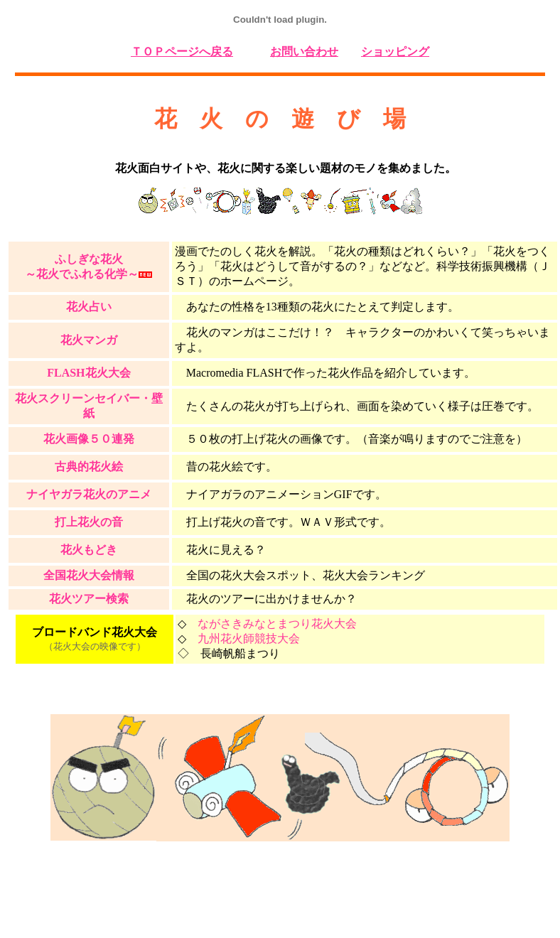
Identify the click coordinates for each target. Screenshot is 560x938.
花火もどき (89, 550)
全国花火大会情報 (89, 575)
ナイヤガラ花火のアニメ (89, 494)
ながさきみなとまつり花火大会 (277, 624)
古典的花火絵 (89, 467)
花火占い (89, 307)
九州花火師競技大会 (249, 638)
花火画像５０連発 (89, 439)
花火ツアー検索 (89, 599)
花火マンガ (89, 340)
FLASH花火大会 (88, 373)
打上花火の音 (89, 522)
